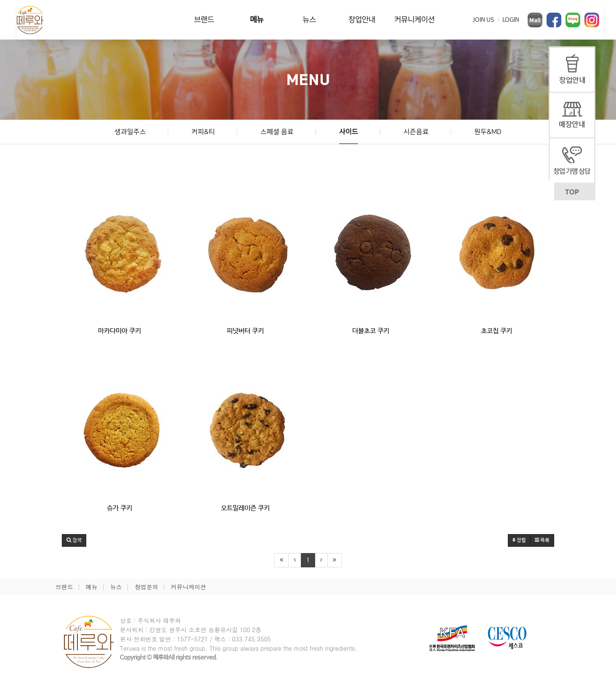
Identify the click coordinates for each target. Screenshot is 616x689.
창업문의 (146, 587)
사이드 (349, 132)
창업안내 (362, 20)
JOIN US (483, 20)
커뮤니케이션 (414, 20)
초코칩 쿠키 (497, 331)
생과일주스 (130, 132)
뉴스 (309, 20)
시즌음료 (416, 132)
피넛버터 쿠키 (245, 331)
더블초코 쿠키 (371, 331)
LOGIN (511, 20)
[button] (74, 540)
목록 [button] (542, 540)
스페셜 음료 (277, 132)
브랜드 (204, 20)
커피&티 (203, 132)
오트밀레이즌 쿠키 (245, 508)
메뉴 (257, 20)
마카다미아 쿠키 (119, 331)
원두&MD (488, 132)
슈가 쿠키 (119, 508)
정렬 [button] (519, 540)
